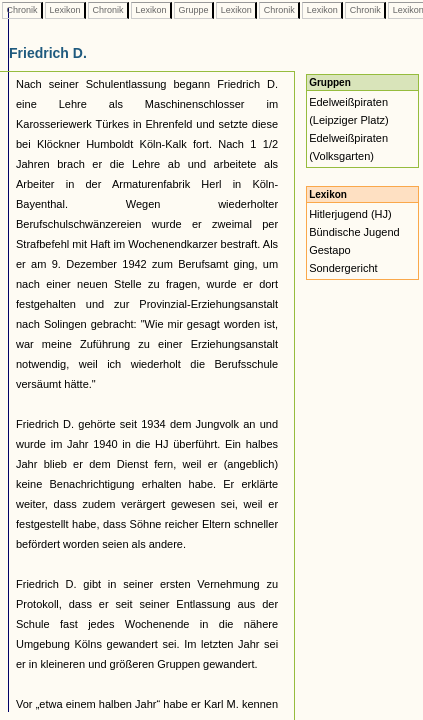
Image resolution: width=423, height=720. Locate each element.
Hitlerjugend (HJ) (350, 214)
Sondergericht (343, 268)
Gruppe (193, 10)
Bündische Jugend (354, 232)
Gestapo (330, 250)
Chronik (22, 10)
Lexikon (65, 10)
